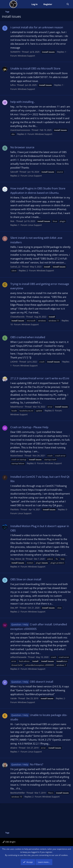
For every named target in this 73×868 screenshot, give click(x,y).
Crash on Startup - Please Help (29, 427)
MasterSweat (17, 456)
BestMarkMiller (18, 793)
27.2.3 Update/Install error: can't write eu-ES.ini (40, 378)
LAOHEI (14, 362)
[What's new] (59, 4)
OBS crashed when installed (28, 337)
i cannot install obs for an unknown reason (37, 27)
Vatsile (13, 698)
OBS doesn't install (32, 682)
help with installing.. (23, 102)
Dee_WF (14, 608)
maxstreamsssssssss (20, 130)
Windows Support (26, 56)
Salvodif (14, 172)
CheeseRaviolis (17, 317)
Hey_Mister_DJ (17, 559)
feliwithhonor (17, 407)
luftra (13, 85)
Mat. (13, 221)
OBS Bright (9, 842)
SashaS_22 (15, 267)
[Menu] (5, 4)
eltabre (14, 748)
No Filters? (27, 764)
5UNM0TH (15, 52)
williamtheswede (18, 657)
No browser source (22, 147)
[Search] (68, 4)
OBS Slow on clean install (26, 579)
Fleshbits (15, 509)
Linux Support (35, 176)
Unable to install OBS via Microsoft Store (35, 68)
